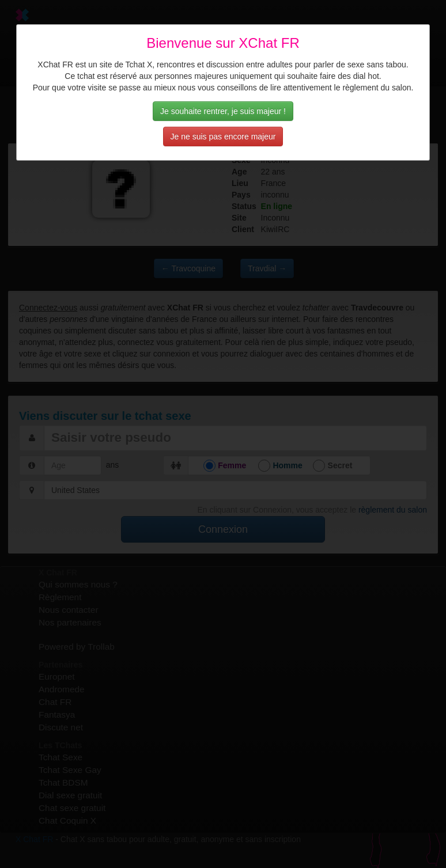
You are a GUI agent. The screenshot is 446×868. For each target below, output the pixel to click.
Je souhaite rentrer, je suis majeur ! (223, 111)
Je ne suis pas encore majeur (223, 137)
